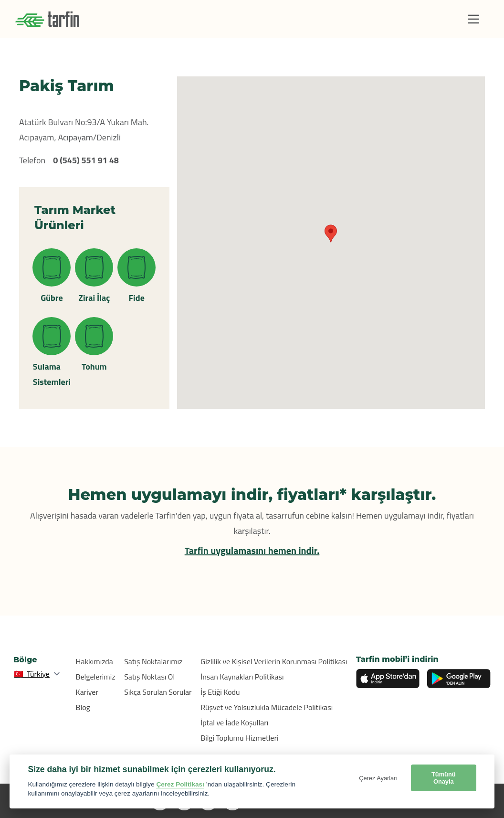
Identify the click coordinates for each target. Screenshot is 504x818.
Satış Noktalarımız (153, 661)
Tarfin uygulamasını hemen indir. (252, 550)
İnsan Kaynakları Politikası (242, 677)
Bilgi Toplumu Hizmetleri (239, 738)
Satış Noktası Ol (149, 677)
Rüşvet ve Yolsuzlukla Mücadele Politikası (267, 707)
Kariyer (87, 692)
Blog (83, 707)
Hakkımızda (94, 661)
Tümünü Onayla (443, 778)
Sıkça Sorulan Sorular (158, 692)
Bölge (25, 660)
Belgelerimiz (96, 677)
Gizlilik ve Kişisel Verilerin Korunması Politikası (274, 661)
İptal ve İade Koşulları (234, 722)
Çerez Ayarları (378, 778)
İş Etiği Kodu (220, 692)
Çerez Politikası (180, 784)
